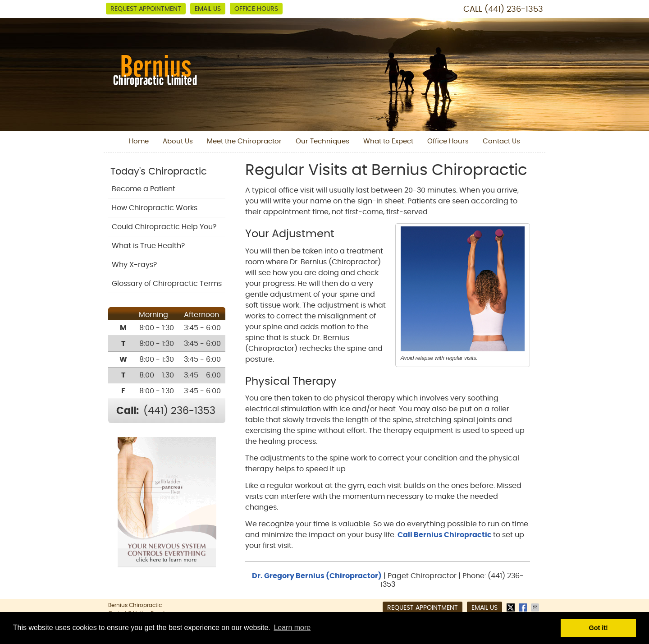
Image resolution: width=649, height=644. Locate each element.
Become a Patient (144, 189)
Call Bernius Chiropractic (445, 535)
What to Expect (388, 141)
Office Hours (256, 9)
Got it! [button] (599, 628)
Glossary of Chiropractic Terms (167, 284)
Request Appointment (146, 9)
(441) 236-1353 (514, 9)
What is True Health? (148, 246)
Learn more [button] (292, 628)
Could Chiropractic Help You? (164, 227)
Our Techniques (322, 141)
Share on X (512, 607)
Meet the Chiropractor (244, 141)
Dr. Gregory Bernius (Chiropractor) (317, 576)
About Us (178, 141)
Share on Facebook (524, 607)
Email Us (208, 9)
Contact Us (501, 141)
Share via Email (536, 607)
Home (139, 141)
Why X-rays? (134, 265)
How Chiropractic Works (155, 208)
